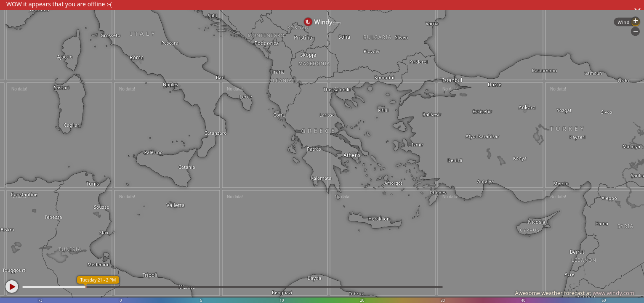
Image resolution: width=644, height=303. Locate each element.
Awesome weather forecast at (575, 293)
